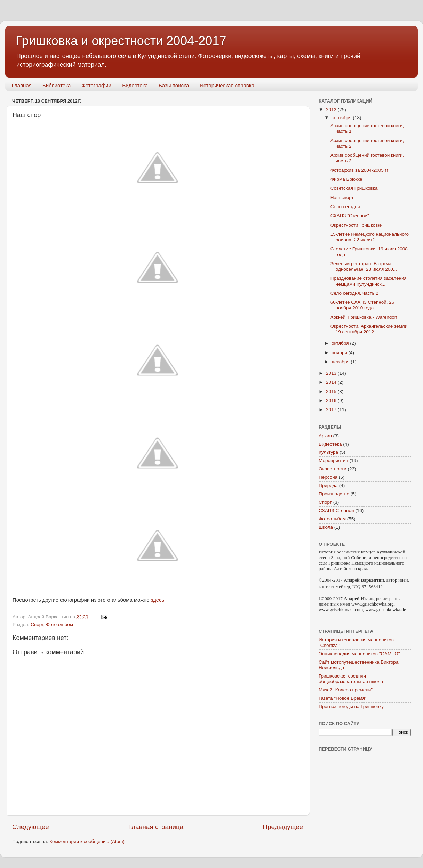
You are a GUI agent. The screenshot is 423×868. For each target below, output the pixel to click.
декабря (341, 362)
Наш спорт (342, 198)
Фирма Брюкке (346, 179)
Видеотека (135, 85)
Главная (22, 85)
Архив (325, 436)
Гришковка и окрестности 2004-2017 (121, 41)
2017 (332, 410)
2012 (332, 110)
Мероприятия (333, 460)
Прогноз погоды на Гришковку (351, 707)
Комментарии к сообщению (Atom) (87, 841)
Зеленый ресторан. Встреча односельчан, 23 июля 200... (364, 266)
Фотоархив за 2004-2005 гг (360, 170)
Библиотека (57, 85)
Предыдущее (283, 827)
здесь (158, 600)
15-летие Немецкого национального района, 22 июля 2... (370, 237)
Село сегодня (345, 207)
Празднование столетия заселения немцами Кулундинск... (369, 281)
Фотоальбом (59, 624)
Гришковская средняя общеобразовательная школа (351, 679)
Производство (334, 494)
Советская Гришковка (354, 188)
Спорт (37, 624)
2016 (332, 401)
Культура (328, 452)
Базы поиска (174, 85)
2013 (332, 373)
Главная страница (156, 827)
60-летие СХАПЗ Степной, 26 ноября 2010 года (362, 305)
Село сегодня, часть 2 (354, 293)
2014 (332, 382)
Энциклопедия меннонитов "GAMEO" (359, 654)
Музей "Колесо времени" (346, 690)
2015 (332, 392)
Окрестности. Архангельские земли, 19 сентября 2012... (370, 329)
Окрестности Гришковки (357, 225)
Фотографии (96, 85)
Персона (328, 477)
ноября (340, 353)
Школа (326, 527)
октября (341, 343)
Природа (328, 485)
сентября (342, 118)
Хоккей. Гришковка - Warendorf (364, 317)
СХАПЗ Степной (336, 510)
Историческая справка (227, 85)
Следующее (31, 827)
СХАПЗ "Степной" (350, 216)
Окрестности (333, 469)
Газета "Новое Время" (343, 698)
